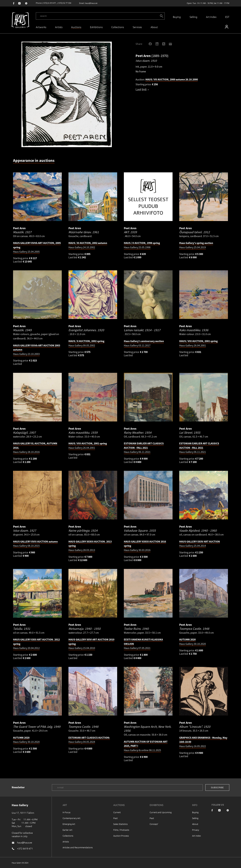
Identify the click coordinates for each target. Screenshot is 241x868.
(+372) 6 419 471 (49, 3)
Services (137, 27)
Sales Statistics (120, 824)
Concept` (154, 824)
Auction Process (121, 836)
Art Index (211, 17)
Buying (177, 17)
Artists (59, 27)
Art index (196, 836)
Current (117, 812)
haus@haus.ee (91, 3)
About (195, 824)
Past (115, 818)
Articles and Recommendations (78, 847)
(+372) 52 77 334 (64, 3)
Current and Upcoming (161, 812)
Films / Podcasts (121, 830)
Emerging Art (69, 824)
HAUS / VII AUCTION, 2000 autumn (172, 79)
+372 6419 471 (25, 848)
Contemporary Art (71, 818)
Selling (193, 17)
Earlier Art (67, 830)
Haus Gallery (144, 448)
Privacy (196, 830)
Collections (118, 27)
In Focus (67, 812)
